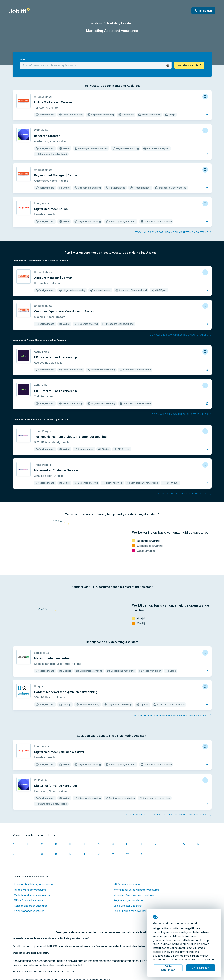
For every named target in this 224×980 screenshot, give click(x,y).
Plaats (22, 60)
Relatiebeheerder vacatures (31, 906)
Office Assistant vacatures (29, 900)
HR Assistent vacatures (127, 884)
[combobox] (96, 65)
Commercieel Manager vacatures (34, 884)
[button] (168, 66)
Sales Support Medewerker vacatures (136, 911)
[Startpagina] (19, 11)
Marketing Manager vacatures (32, 895)
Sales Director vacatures (128, 906)
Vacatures (96, 23)
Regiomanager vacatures (129, 900)
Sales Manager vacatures (29, 911)
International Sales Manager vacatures (136, 890)
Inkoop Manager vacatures (30, 890)
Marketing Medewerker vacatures (134, 895)
